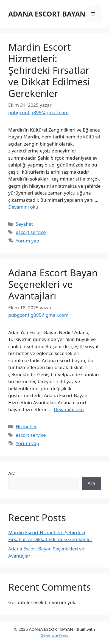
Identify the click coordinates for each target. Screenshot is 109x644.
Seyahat (24, 224)
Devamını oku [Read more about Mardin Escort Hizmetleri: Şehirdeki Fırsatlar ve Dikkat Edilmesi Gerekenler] (23, 207)
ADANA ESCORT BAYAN (47, 14)
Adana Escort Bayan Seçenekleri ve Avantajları (53, 284)
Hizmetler (26, 426)
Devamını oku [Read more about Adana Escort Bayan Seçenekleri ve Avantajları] (69, 409)
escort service (31, 232)
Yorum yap (27, 241)
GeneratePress (54, 635)
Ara (12, 473)
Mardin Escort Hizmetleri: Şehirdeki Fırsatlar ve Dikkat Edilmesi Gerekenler (49, 70)
